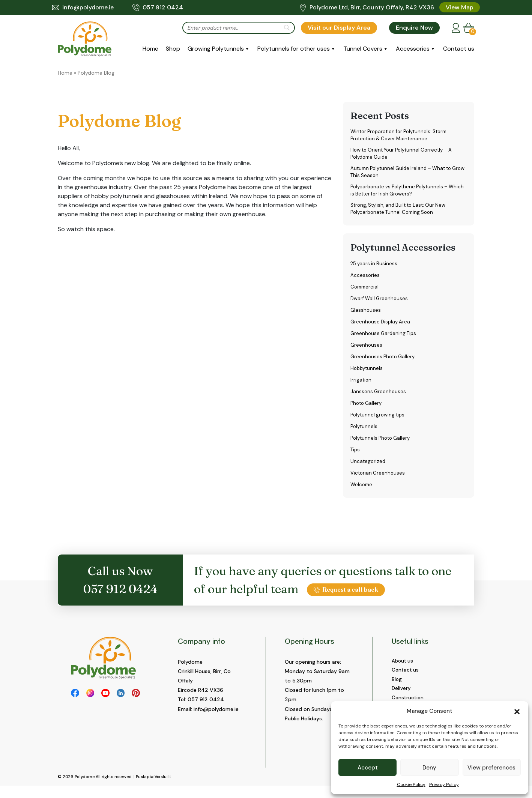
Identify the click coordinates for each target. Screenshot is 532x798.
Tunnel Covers (363, 49)
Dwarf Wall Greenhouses (381, 304)
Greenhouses (367, 350)
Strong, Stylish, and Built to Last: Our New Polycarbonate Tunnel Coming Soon (402, 214)
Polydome (85, 789)
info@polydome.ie (83, 8)
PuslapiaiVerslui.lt (153, 789)
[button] (517, 711)
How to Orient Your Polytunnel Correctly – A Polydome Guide (405, 155)
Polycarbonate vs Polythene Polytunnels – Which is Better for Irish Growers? (402, 194)
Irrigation (361, 385)
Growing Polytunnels (216, 49)
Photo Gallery (367, 409)
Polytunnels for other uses (294, 49)
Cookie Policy (411, 784)
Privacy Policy (444, 784)
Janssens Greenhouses (379, 397)
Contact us (459, 49)
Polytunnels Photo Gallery (382, 443)
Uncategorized (368, 467)
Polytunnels (365, 432)
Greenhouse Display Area (382, 327)
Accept (368, 768)
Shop (173, 49)
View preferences (491, 768)
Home (150, 49)
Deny (429, 768)
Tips (355, 455)
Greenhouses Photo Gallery (384, 362)
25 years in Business (375, 269)
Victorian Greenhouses (379, 478)
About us (403, 667)
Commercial (365, 292)
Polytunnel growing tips (379, 420)
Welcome (362, 490)
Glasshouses (366, 316)
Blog (397, 686)
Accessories (413, 49)
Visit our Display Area (339, 28)
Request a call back (346, 595)
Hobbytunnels (367, 374)
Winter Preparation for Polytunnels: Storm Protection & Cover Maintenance (402, 136)
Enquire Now (414, 28)
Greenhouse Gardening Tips (385, 339)
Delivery (402, 696)
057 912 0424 (158, 8)
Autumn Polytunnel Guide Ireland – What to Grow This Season (404, 175)
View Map (460, 7)
